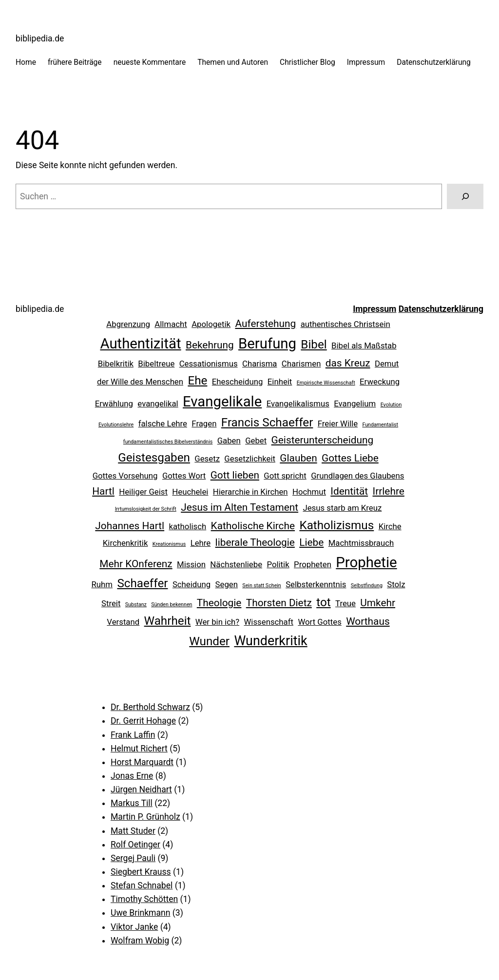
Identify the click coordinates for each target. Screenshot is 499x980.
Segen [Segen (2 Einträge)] (227, 584)
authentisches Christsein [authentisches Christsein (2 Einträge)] (345, 324)
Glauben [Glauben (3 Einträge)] (298, 458)
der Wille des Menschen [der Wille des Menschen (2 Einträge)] (140, 382)
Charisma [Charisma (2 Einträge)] (260, 364)
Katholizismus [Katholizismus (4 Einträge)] (336, 525)
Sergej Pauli (133, 858)
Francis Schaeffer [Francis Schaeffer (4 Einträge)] (267, 423)
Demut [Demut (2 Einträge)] (387, 364)
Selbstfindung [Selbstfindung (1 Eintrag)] (367, 586)
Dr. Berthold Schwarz (150, 707)
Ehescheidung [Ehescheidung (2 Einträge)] (238, 382)
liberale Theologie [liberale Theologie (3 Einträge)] (255, 542)
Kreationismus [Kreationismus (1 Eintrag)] (169, 544)
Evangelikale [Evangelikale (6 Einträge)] (222, 402)
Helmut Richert (139, 749)
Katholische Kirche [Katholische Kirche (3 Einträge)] (253, 526)
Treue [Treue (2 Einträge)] (345, 603)
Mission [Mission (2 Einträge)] (191, 564)
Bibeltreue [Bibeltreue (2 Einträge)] (156, 364)
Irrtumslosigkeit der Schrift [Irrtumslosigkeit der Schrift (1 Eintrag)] (146, 509)
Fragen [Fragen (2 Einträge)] (204, 423)
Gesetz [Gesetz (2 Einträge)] (207, 459)
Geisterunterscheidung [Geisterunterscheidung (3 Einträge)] (323, 440)
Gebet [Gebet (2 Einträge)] (256, 441)
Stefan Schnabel (142, 885)
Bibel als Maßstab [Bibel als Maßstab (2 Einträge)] (364, 346)
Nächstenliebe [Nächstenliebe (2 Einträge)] (236, 564)
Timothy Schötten (144, 899)
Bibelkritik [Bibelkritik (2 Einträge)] (116, 364)
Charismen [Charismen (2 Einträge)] (301, 364)
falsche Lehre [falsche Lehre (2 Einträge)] (163, 423)
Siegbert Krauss (141, 872)
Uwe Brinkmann (140, 913)
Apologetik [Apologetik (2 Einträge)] (211, 324)
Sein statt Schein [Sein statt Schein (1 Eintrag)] (261, 586)
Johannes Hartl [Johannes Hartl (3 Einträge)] (130, 526)
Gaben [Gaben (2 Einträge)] (229, 441)
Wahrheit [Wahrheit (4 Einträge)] (168, 621)
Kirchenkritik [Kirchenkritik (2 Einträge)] (125, 543)
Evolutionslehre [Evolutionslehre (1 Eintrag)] (116, 425)
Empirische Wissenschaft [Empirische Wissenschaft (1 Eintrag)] (326, 383)
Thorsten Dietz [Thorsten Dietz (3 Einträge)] (279, 603)
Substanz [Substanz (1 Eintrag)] (136, 605)
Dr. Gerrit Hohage (143, 721)
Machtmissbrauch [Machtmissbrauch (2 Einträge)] (361, 543)
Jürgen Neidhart (141, 789)
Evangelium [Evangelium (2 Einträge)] (355, 404)
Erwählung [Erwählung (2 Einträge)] (114, 404)
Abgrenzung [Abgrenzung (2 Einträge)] (128, 324)
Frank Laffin (133, 735)
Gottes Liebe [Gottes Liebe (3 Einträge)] (350, 458)
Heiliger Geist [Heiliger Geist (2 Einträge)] (143, 492)
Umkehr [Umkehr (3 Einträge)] (378, 603)
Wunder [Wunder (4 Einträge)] (209, 641)
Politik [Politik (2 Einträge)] (278, 564)
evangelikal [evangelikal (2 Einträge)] (158, 404)
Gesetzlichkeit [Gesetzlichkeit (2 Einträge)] (250, 459)
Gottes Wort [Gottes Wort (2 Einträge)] (184, 476)
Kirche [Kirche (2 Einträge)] (390, 526)
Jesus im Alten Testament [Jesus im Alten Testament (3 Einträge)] (240, 507)
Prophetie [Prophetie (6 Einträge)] (366, 562)
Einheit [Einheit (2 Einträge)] (280, 382)
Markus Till (132, 803)
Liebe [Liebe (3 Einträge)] (311, 542)
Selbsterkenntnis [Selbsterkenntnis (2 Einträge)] (316, 584)
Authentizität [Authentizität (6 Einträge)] (140, 344)
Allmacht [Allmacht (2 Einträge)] (171, 324)
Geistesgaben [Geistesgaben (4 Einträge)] (154, 458)
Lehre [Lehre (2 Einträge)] (201, 543)
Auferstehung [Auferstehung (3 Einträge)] (265, 324)
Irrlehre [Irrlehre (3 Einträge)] (389, 491)
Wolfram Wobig (140, 941)
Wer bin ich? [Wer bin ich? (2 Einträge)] (217, 622)
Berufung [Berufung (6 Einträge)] (267, 344)
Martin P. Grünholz (145, 817)
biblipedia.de (40, 38)
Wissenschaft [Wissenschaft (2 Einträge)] (269, 622)
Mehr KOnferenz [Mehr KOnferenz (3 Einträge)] (136, 564)
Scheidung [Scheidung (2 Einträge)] (192, 584)
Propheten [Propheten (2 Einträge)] (313, 564)
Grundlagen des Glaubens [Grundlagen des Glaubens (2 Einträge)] (357, 476)
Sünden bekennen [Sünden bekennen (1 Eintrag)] (172, 605)
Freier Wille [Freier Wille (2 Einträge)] (338, 423)
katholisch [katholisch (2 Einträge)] (188, 526)
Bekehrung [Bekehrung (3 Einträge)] (210, 345)
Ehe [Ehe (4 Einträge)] (197, 381)
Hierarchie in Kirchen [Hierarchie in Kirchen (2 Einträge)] (250, 492)
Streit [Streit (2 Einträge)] (111, 603)
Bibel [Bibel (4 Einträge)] (314, 345)
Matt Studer (133, 831)
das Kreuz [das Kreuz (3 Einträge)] (348, 363)
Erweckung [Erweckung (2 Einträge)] (380, 382)
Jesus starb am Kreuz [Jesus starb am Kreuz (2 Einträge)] (342, 508)
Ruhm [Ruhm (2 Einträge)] (102, 584)
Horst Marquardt (142, 762)
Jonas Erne (132, 776)
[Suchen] (465, 196)
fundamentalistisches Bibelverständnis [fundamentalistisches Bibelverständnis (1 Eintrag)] (168, 442)
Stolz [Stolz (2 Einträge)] (396, 584)
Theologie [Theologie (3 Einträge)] (219, 603)
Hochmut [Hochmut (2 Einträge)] (309, 492)
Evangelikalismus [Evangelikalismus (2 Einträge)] (298, 404)
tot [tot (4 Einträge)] (323, 602)
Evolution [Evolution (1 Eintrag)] (391, 405)
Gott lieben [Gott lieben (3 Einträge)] (235, 475)
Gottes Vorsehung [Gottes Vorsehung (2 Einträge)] (125, 476)
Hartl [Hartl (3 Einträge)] (103, 491)
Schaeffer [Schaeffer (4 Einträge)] (142, 583)
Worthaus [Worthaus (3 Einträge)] (368, 621)
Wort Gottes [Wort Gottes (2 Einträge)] (319, 622)
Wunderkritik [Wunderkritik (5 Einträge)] (270, 641)
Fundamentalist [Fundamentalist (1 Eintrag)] (380, 425)
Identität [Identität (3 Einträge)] (349, 491)
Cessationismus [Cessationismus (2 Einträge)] (209, 364)
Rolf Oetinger (135, 845)
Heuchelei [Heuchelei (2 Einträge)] (190, 492)
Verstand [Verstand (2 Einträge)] (123, 622)
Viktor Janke (134, 927)
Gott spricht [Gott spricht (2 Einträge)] (285, 476)
